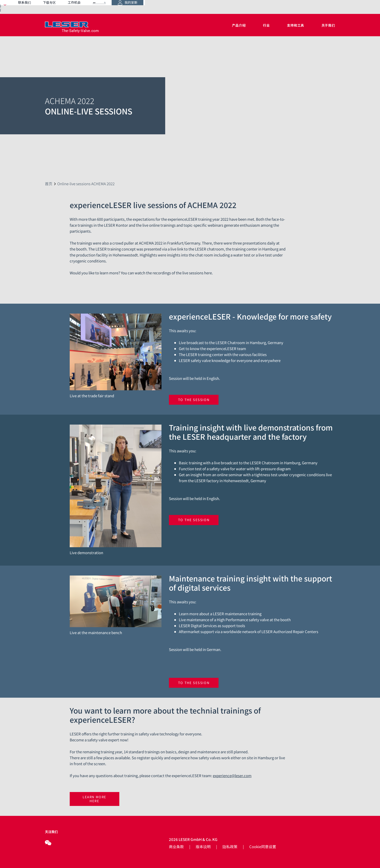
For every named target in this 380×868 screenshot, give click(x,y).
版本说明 (203, 847)
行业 (266, 25)
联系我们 (195, 7)
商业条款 (176, 847)
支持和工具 (296, 25)
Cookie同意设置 (263, 847)
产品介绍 (239, 25)
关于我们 (328, 25)
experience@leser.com (232, 776)
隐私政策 (230, 847)
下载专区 (220, 7)
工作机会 (245, 7)
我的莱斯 (319, 7)
